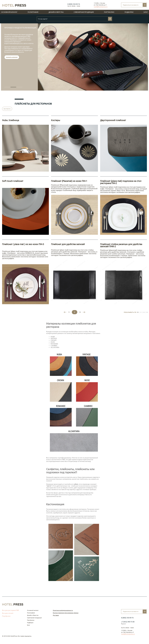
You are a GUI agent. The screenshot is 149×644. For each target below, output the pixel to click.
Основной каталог (9, 12)
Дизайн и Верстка (56, 12)
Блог (146, 12)
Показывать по (130, 312)
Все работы (7, 109)
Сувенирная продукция (84, 12)
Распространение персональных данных (66, 613)
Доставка (56, 615)
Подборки (129, 12)
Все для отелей (8, 613)
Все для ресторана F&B (10, 610)
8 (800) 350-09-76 (74, 4)
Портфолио (109, 12)
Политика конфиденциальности (63, 610)
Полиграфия (33, 12)
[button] (7, 87)
